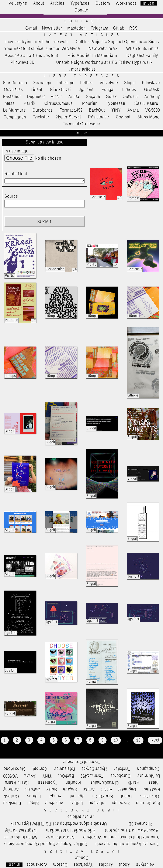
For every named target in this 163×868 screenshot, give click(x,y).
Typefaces (80, 3)
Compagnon (15, 117)
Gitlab (119, 28)
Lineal (37, 90)
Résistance (99, 117)
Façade (93, 97)
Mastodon (77, 28)
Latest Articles (83, 35)
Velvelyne (109, 83)
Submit (45, 222)
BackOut (97, 110)
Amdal (74, 97)
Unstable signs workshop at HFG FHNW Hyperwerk (104, 63)
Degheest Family (142, 56)
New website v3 (103, 49)
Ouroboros (43, 110)
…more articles (81, 69)
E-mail (31, 28)
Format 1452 (71, 110)
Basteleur (12, 97)
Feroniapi (42, 83)
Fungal (108, 90)
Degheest (36, 97)
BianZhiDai (60, 90)
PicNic (57, 97)
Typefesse (116, 104)
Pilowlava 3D (23, 63)
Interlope (66, 83)
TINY (116, 110)
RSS (133, 28)
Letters (87, 83)
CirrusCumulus (59, 104)
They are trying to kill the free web (36, 42)
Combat (123, 117)
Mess (10, 104)
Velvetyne (18, 3)
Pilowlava (151, 83)
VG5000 (153, 110)
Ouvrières (13, 90)
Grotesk (152, 90)
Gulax (111, 97)
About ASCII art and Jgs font (32, 56)
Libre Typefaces (83, 76)
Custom (103, 3)
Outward (131, 97)
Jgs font (86, 90)
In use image (16, 151)
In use (149, 3)
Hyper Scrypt (69, 117)
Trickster (41, 117)
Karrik (30, 104)
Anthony (152, 97)
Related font (16, 174)
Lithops (129, 90)
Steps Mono (148, 117)
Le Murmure (15, 110)
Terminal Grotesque (81, 124)
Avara (133, 110)
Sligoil (130, 83)
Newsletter (52, 28)
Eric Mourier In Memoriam (92, 56)
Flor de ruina (15, 83)
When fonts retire (143, 49)
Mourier (90, 104)
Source (11, 196)
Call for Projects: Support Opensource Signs (117, 42)
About (39, 3)
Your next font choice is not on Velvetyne (42, 49)
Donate (81, 10)
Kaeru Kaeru (146, 104)
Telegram (99, 28)
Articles (57, 3)
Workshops (126, 3)
